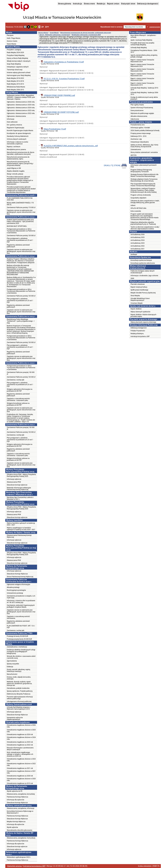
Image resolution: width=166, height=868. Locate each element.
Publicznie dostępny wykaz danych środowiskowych (143, 272)
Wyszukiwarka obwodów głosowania (20, 830)
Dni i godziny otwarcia (14, 125)
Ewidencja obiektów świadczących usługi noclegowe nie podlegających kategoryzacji (21, 652)
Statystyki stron (128, 4)
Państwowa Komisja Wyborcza (17, 797)
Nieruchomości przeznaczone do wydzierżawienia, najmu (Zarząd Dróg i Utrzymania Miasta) (20, 164)
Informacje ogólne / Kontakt (140, 128)
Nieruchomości (12, 674)
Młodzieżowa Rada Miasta (16, 87)
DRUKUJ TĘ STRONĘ (115, 166)
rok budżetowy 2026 (138, 235)
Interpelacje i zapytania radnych (18, 67)
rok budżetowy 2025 (138, 237)
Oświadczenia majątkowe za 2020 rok (20, 776)
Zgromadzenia (12, 661)
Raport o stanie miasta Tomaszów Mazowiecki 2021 (142, 75)
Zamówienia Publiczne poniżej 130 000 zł (21, 236)
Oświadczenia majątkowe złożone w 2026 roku (21, 726)
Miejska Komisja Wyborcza (16, 822)
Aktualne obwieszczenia (139, 116)
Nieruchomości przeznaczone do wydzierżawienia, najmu (18, 158)
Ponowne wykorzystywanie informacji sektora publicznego (20, 698)
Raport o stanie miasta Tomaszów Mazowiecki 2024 (142, 61)
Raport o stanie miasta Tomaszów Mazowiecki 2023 (142, 65)
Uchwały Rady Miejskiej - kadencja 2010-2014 (145, 89)
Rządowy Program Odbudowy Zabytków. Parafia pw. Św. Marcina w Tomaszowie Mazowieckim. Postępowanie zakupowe (21, 261)
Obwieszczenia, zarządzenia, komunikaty (21, 794)
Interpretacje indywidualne (140, 142)
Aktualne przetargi (13, 587)
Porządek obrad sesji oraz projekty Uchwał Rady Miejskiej (142, 44)
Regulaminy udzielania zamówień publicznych (18, 246)
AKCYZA (134, 155)
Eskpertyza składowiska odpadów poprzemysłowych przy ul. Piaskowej (143, 223)
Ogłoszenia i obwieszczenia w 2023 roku (21, 110)
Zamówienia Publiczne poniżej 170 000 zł (21, 207)
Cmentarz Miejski (137, 303)
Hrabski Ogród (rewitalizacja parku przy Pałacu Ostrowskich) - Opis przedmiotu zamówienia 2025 (20, 222)
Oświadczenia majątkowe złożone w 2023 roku (21, 760)
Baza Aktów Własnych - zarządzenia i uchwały (143, 36)
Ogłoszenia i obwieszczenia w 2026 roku (21, 102)
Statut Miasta (12, 44)
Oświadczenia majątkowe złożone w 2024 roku (21, 738)
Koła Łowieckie (136, 211)
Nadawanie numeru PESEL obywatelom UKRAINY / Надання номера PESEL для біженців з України (21, 97)
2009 (132, 278)
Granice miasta (12, 41)
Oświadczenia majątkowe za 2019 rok (20, 783)
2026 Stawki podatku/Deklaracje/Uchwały (145, 131)
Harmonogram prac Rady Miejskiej (19, 75)
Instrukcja (77, 4)
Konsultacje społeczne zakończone (143, 263)
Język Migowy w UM (14, 168)
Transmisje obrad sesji (15, 70)
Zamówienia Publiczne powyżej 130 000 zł (21, 373)
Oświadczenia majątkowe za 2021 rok (20, 768)
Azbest (133, 205)
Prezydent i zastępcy (14, 50)
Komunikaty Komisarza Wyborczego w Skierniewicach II (20, 812)
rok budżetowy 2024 (138, 240)
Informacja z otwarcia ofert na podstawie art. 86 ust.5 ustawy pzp (21, 602)
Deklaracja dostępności (148, 4)
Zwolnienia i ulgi (136, 139)
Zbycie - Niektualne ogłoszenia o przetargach (55, 35)
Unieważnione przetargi (15, 593)
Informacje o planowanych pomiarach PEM (144, 166)
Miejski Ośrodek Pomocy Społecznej (143, 293)
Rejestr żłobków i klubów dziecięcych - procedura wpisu (144, 316)
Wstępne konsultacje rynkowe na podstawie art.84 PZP (18, 404)
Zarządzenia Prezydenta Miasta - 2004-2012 (144, 51)
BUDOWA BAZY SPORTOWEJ (17, 226)
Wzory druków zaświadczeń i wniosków (144, 152)
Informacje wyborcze (14, 479)
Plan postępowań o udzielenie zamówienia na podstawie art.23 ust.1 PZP (20, 240)
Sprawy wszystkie (13, 664)
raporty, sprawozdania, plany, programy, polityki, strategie (144, 56)
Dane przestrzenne (137, 110)
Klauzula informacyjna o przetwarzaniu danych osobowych (20, 749)
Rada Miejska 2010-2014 (15, 84)
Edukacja (10, 667)
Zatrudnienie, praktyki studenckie (18, 688)
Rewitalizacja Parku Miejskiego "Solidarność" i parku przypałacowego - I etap (21, 321)
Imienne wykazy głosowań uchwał (19, 73)
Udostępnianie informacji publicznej (19, 701)
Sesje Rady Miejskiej (14, 64)
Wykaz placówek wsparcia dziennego (143, 322)
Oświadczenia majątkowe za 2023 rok (20, 742)
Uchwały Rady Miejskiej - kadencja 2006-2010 (145, 93)
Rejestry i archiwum (14, 147)
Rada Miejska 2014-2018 (15, 81)
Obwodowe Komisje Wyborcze (17, 574)
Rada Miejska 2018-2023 (15, 78)
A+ (43, 27)
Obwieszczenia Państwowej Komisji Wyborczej (19, 536)
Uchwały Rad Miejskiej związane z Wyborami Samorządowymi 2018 (19, 708)
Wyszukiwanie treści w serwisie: (112, 27)
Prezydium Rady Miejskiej (16, 55)
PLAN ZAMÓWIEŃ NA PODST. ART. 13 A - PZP (21, 627)
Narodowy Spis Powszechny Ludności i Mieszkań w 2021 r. (20, 498)
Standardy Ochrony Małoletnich (18, 136)
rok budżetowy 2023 (138, 243)
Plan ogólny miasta (137, 105)
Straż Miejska (135, 296)
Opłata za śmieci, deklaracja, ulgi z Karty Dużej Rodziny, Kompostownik (144, 146)
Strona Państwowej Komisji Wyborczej (20, 577)
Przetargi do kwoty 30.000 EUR (17, 636)
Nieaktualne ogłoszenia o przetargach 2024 (86, 35)
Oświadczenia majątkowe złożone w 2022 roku (21, 765)
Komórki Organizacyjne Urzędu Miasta (20, 131)
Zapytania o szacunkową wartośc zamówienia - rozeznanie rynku (18, 399)
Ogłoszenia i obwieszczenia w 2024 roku (21, 108)
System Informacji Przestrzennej (142, 108)
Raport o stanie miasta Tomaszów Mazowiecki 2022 (142, 70)
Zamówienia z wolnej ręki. (16, 630)
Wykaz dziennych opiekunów (141, 312)
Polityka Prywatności (138, 331)
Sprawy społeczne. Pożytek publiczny (20, 691)
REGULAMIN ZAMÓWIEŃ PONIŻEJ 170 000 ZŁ (20, 204)
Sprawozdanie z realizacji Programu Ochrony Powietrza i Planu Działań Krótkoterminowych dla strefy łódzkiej (144, 190)
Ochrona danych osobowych (17, 139)
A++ (47, 27)
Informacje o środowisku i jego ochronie (144, 276)
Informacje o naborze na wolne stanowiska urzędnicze (17, 143)
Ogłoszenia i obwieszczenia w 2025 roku (21, 105)
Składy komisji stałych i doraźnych (19, 61)
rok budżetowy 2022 (138, 246)
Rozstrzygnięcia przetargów (16, 590)
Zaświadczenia (136, 149)
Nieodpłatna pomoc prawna (16, 149)
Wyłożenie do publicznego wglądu (142, 113)
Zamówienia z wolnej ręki (16, 380)
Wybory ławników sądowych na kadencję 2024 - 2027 (21, 524)
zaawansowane (155, 27)
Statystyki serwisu (15, 866)
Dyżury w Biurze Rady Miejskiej (17, 58)
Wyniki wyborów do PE (15, 791)
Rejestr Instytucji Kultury (139, 287)
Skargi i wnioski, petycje (15, 174)
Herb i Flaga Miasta (14, 38)
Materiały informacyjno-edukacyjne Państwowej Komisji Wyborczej (19, 489)
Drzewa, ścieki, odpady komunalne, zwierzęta (19, 678)
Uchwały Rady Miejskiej (139, 48)
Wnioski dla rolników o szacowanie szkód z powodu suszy (21, 657)
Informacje (11, 119)
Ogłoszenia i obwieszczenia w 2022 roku (21, 113)
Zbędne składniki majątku (16, 171)
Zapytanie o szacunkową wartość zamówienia (18, 617)
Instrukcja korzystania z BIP (140, 336)
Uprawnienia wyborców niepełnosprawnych (15, 719)
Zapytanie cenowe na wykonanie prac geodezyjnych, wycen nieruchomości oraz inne (21, 212)
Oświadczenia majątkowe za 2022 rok (20, 745)
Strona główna (65, 4)
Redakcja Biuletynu (137, 334)
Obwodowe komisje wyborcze (17, 485)
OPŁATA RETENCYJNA (138, 208)
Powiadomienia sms (138, 125)
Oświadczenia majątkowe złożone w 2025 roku (21, 731)
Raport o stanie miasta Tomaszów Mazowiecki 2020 (142, 79)
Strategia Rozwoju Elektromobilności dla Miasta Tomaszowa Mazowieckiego (144, 175)
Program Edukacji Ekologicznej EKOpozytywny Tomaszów (141, 171)
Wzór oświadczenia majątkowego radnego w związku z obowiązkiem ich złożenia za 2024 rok (20, 754)
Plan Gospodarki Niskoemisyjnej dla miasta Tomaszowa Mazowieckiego (143, 185)
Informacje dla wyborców (16, 800)
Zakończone (135, 119)
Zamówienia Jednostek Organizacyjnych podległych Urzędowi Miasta (21, 606)
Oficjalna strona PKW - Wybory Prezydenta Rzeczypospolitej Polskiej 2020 (21, 508)
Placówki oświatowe (138, 284)
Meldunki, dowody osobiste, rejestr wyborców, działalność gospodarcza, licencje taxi (20, 684)
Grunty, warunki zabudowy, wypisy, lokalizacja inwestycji (19, 670)
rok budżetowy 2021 (138, 249)
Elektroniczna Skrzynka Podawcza (19, 694)
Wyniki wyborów (12, 827)
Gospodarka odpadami (138, 198)
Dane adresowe (12, 122)
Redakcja (101, 4)
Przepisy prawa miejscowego (141, 133)
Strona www (89, 4)
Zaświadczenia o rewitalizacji (17, 647)
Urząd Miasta (54, 33)
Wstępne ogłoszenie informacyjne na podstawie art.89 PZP (20, 390)
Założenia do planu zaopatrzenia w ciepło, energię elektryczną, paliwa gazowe (145, 202)
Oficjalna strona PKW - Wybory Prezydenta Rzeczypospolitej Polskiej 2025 (21, 475)
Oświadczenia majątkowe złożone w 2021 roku (21, 772)
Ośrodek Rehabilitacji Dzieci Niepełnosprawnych (140, 299)
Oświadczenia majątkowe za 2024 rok (20, 734)
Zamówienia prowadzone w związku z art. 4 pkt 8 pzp (21, 597)
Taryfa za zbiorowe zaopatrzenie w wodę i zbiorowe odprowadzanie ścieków (145, 228)
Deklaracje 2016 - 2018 (139, 136)
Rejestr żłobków (136, 309)
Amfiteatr (134, 255)
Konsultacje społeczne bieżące (141, 260)
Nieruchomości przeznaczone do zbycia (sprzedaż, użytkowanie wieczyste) (21, 153)
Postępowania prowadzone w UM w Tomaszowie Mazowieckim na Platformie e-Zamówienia (21, 231)
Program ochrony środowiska (141, 195)
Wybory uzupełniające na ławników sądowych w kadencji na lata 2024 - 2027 (21, 529)
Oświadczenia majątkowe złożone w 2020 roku (21, 780)
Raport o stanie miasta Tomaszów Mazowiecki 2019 (142, 84)
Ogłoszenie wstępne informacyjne (19, 584)
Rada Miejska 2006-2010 (15, 90)
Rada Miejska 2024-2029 (15, 53)
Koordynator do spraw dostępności (19, 133)
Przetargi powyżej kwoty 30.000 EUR (19, 639)
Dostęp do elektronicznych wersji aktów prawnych (144, 98)
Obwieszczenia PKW (14, 482)
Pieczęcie (10, 35)
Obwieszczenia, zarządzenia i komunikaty (21, 838)
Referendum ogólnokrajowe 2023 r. (19, 857)
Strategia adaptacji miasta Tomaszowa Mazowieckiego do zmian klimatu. (144, 180)
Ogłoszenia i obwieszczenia (16, 116)
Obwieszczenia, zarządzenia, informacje (21, 808)
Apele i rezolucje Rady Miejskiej (141, 40)
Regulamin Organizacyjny (16, 128)
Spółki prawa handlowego (139, 290)
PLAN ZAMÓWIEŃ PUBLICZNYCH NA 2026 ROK (20, 199)
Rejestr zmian (113, 4)
